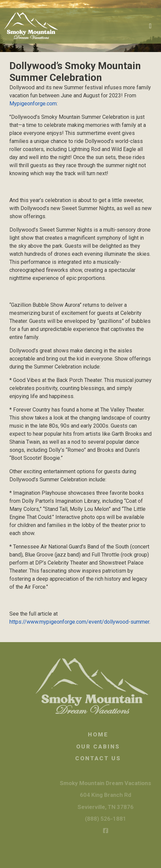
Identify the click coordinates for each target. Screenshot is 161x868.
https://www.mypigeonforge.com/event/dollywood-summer (79, 622)
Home (104, 734)
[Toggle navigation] (150, 26)
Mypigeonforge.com (33, 104)
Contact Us (104, 758)
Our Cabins (104, 746)
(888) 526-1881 (111, 819)
